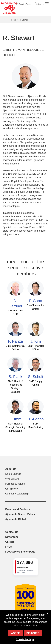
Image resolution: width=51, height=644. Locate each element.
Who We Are (12, 479)
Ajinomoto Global (16, 519)
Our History (11, 489)
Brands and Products (18, 509)
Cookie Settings (25, 639)
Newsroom (12, 537)
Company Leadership (17, 494)
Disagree (33, 633)
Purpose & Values (15, 484)
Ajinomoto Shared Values (20, 514)
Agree (16, 633)
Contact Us (12, 532)
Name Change (13, 474)
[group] (26, 567)
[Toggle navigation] (47, 4)
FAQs (8, 547)
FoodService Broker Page (20, 552)
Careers (10, 542)
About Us (11, 469)
